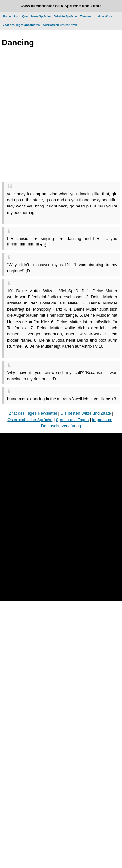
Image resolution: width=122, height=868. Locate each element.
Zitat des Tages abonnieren (21, 25)
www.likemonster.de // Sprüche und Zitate (61, 6)
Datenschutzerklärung (61, 426)
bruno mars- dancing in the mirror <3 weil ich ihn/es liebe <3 (61, 399)
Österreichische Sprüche (30, 420)
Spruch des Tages (72, 420)
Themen (85, 16)
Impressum (102, 420)
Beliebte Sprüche (65, 16)
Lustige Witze (103, 16)
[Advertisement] (60, 116)
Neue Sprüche (41, 16)
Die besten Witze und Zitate (86, 413)
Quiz (25, 16)
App (17, 16)
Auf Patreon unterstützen (60, 25)
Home (7, 16)
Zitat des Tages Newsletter (33, 413)
